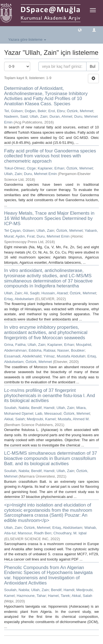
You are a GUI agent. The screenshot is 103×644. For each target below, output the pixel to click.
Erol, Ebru (57, 111)
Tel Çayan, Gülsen (19, 231)
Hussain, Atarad (55, 293)
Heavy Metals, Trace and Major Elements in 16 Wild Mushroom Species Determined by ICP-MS (49, 218)
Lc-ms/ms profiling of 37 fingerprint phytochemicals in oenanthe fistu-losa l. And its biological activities (50, 395)
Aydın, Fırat (25, 236)
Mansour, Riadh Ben (35, 533)
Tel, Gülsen (13, 111)
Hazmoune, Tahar (31, 596)
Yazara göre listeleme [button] (27, 40)
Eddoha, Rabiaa (42, 350)
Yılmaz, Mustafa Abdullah (64, 356)
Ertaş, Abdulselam (19, 299)
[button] (80, 30)
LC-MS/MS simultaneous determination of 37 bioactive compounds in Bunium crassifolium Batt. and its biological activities (51, 458)
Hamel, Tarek (59, 596)
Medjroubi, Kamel (41, 419)
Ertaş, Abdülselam (67, 528)
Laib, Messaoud (48, 413)
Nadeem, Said (16, 116)
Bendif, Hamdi (43, 408)
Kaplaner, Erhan (51, 168)
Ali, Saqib (31, 293)
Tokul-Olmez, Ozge (20, 168)
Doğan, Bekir (35, 111)
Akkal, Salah (14, 419)
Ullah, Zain (39, 116)
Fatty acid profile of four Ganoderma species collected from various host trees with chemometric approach (50, 156)
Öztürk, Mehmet (80, 111)
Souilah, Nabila (17, 408)
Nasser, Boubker (71, 350)
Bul (93, 66)
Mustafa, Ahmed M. (74, 419)
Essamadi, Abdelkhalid (23, 356)
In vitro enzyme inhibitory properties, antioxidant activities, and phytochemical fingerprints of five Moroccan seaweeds (46, 332)
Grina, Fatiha (15, 345)
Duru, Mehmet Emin (40, 174)
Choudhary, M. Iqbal (70, 533)
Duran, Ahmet (61, 116)
